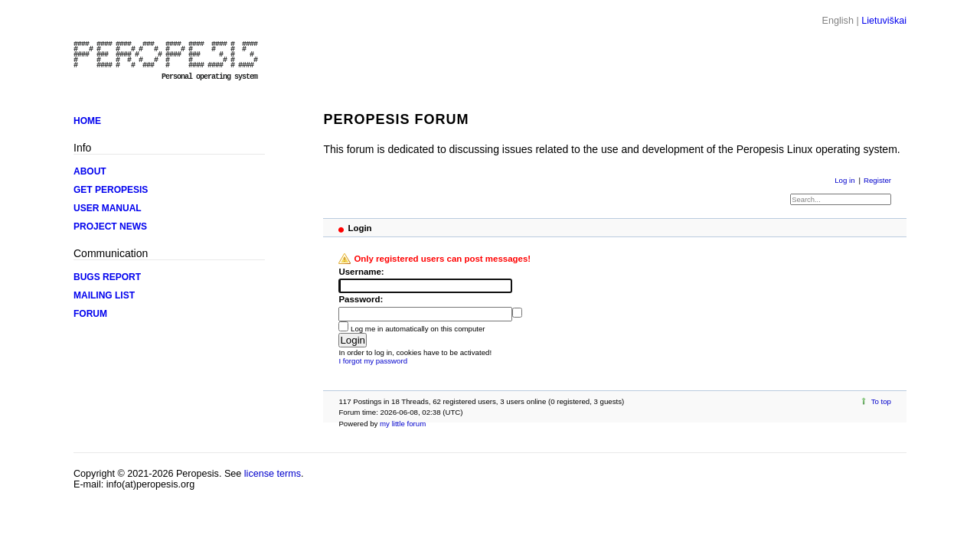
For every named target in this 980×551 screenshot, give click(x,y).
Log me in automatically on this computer (418, 329)
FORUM (90, 314)
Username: (361, 272)
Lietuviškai (884, 21)
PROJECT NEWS (110, 227)
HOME (87, 121)
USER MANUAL (108, 208)
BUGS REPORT (107, 277)
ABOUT (90, 171)
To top (881, 401)
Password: (361, 299)
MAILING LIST (104, 295)
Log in (844, 180)
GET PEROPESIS (111, 190)
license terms (273, 474)
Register (877, 180)
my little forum (403, 424)
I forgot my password (373, 361)
